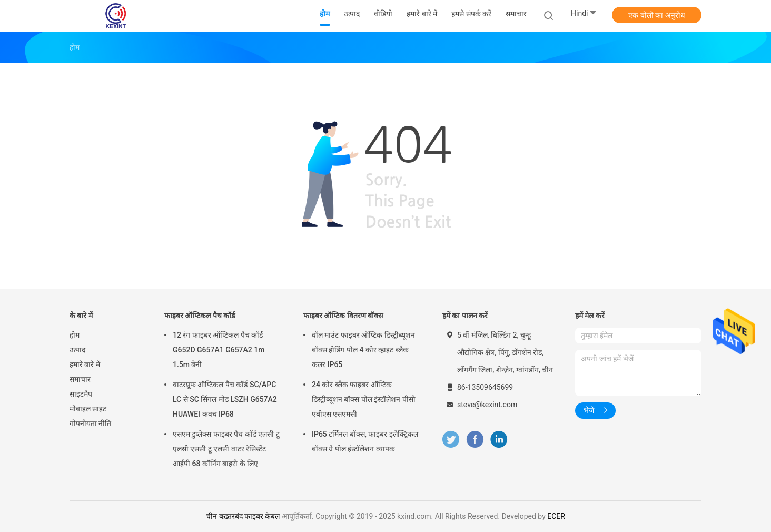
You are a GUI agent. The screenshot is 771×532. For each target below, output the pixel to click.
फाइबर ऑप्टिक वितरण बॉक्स (343, 316)
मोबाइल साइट (88, 409)
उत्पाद (77, 350)
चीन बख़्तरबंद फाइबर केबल (243, 516)
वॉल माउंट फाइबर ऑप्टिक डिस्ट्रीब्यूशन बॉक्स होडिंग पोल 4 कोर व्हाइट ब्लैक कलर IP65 (363, 350)
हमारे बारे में (85, 364)
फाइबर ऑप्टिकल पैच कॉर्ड (200, 316)
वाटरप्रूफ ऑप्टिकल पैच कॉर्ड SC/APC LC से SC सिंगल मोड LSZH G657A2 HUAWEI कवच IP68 (225, 399)
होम (75, 335)
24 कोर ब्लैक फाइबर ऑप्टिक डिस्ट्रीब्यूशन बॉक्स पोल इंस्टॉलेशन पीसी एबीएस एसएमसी (364, 399)
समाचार (80, 379)
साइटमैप (81, 394)
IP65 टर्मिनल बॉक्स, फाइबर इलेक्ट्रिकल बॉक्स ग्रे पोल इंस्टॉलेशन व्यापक (365, 441)
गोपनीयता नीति (90, 423)
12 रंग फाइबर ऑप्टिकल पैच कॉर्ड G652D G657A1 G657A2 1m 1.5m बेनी (219, 350)
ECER (556, 516)
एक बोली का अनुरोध (656, 15)
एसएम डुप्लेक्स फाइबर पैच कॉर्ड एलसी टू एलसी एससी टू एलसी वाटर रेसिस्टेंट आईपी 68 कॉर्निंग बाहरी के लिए (226, 449)
